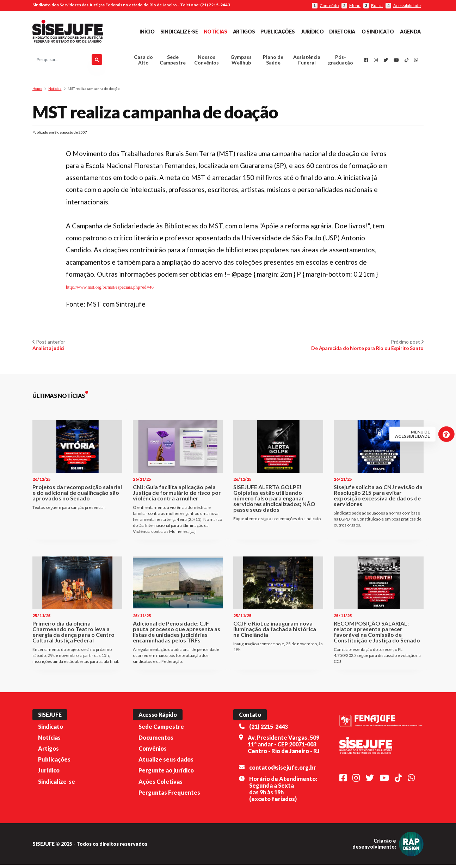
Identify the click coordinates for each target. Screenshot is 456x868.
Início (147, 32)
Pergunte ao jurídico (166, 773)
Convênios (153, 752)
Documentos (156, 741)
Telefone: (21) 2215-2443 (205, 5)
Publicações (278, 32)
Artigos (244, 32)
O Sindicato (378, 32)
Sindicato (51, 729)
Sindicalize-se (179, 32)
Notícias (215, 32)
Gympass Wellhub (241, 61)
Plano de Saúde (273, 61)
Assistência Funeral (307, 61)
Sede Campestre (173, 61)
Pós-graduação (341, 61)
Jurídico (312, 32)
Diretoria (342, 32)
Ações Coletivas (161, 784)
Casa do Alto (143, 61)
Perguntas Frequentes (169, 795)
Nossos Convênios (207, 61)
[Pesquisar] (97, 61)
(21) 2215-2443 (269, 729)
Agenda (410, 32)
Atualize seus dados (166, 762)
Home (37, 92)
